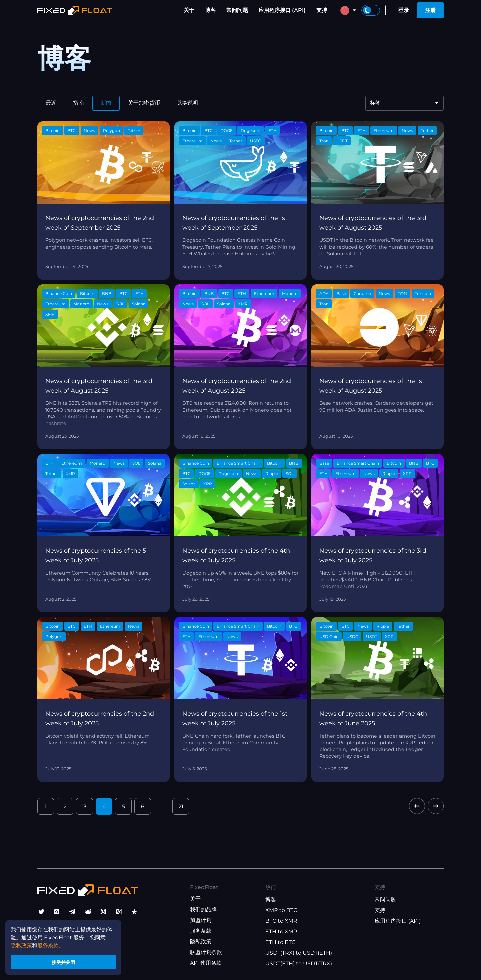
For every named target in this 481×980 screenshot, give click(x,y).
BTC (72, 130)
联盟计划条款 (206, 952)
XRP (208, 484)
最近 (51, 103)
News (89, 130)
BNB (107, 293)
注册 (430, 10)
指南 (78, 103)
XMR (50, 314)
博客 (210, 10)
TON (402, 293)
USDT (256, 141)
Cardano (362, 293)
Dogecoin (250, 130)
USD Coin (329, 636)
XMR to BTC (281, 910)
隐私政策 (201, 941)
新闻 (106, 103)
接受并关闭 (63, 961)
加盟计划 (201, 920)
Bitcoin (53, 130)
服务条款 (201, 931)
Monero (81, 304)
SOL (120, 304)
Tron (324, 141)
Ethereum (193, 141)
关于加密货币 (144, 103)
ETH (272, 130)
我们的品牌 (203, 909)
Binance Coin (59, 293)
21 (181, 806)
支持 (322, 10)
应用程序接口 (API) (282, 10)
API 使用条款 (206, 963)
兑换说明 (187, 103)
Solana (139, 304)
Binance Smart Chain (238, 463)
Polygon (111, 130)
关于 (189, 10)
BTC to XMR (281, 921)
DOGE (227, 130)
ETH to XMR (281, 931)
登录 (404, 10)
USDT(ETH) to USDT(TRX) (299, 963)
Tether (134, 130)
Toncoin (423, 293)
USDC (352, 636)
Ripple (272, 473)
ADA (324, 293)
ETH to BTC (280, 942)
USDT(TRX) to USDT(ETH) (299, 953)
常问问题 (237, 10)
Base (341, 293)
